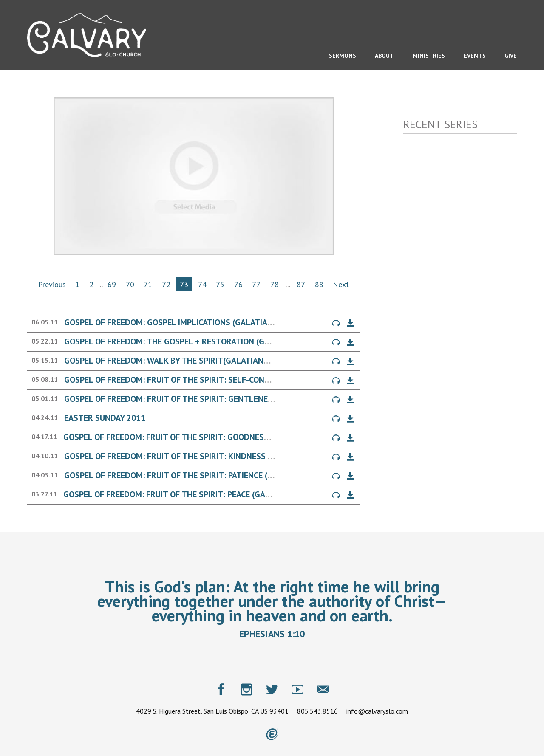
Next (341, 284)
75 (220, 284)
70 (130, 284)
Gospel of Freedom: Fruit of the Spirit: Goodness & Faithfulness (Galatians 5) (228, 437)
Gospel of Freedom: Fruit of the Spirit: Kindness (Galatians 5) (193, 456)
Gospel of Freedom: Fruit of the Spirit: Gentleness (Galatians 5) (199, 399)
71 (148, 284)
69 (112, 284)
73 (184, 284)
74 (202, 284)
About (384, 56)
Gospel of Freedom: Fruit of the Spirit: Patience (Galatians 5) (192, 475)
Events (475, 56)
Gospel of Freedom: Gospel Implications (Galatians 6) (176, 322)
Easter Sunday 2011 (105, 418)
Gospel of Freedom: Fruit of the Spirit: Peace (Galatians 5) (185, 494)
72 (166, 284)
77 (256, 284)
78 (275, 284)
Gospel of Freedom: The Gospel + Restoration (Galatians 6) (188, 341)
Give (511, 56)
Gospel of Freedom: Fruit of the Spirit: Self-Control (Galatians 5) (203, 380)
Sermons (343, 56)
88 (319, 284)
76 (238, 284)
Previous (52, 284)
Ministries (429, 56)
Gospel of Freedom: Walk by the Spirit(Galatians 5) (171, 361)
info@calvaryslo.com (377, 711)
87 (301, 284)
